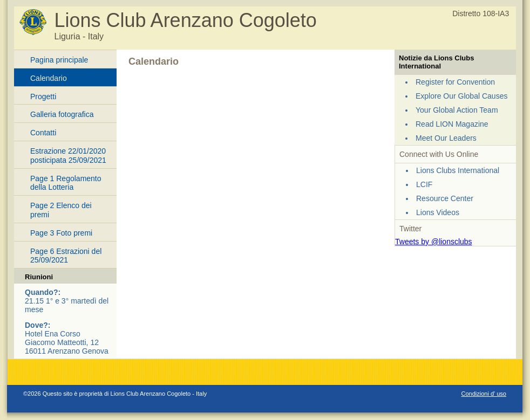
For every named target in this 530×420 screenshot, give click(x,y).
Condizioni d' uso (484, 394)
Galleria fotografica (62, 114)
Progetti (43, 97)
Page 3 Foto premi (61, 233)
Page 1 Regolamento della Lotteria (66, 183)
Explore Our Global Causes (461, 96)
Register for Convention (455, 82)
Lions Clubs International (458, 170)
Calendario (49, 78)
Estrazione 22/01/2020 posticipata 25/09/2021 (68, 156)
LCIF (424, 184)
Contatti (43, 133)
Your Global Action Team (457, 110)
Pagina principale (59, 60)
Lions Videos (438, 212)
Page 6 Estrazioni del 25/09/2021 (66, 256)
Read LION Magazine (452, 124)
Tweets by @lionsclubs (434, 242)
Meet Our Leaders (446, 138)
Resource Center (445, 198)
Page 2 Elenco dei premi (61, 210)
